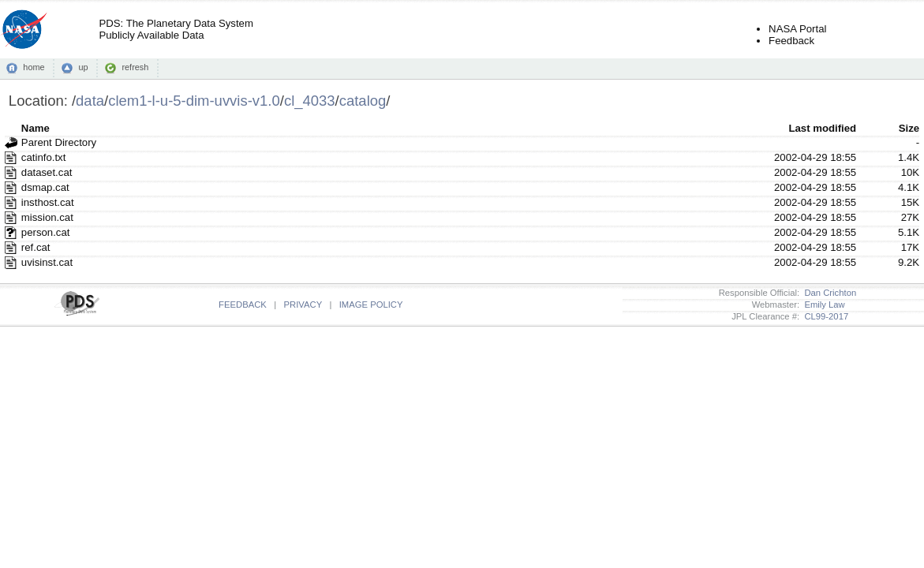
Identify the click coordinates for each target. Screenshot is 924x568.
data (90, 101)
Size (909, 128)
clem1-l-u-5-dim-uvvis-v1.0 (194, 101)
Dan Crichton (828, 293)
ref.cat (36, 247)
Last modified (822, 128)
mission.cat (47, 217)
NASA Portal (797, 29)
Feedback (791, 41)
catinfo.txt (43, 157)
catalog (363, 101)
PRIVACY (303, 305)
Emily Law (822, 305)
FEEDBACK (243, 305)
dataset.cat (47, 172)
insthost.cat (48, 202)
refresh (135, 67)
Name (36, 128)
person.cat (46, 232)
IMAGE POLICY (371, 305)
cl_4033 (310, 101)
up (83, 67)
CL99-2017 (824, 316)
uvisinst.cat (47, 262)
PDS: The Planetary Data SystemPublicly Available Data (176, 29)
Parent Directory (59, 142)
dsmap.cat (45, 187)
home (34, 67)
